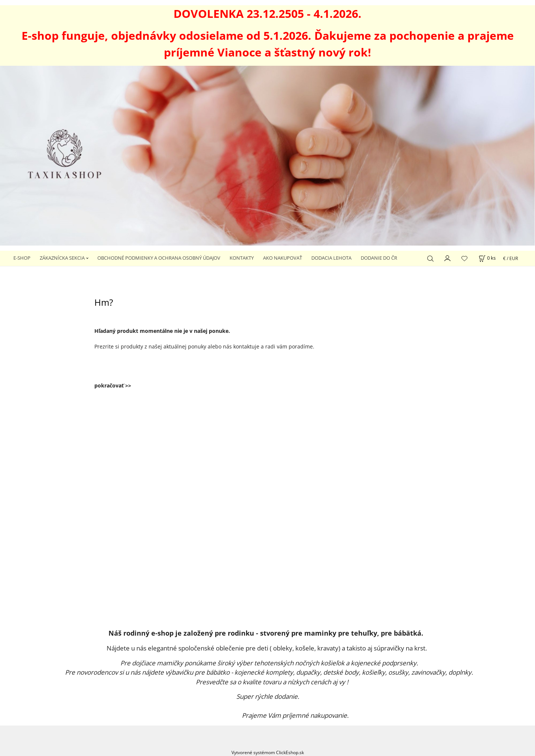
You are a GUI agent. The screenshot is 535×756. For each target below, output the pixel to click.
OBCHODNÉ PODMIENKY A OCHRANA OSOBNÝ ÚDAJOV (159, 258)
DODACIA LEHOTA (331, 258)
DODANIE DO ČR (379, 258)
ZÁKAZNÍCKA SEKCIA (62, 258)
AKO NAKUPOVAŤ (283, 258)
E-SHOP (22, 258)
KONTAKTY (242, 258)
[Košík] (487, 258)
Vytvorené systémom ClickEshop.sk (268, 752)
